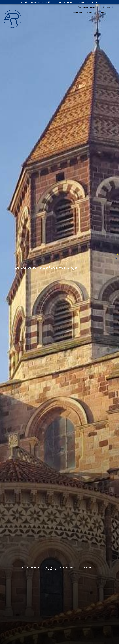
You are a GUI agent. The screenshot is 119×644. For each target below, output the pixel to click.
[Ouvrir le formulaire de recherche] (112, 7)
